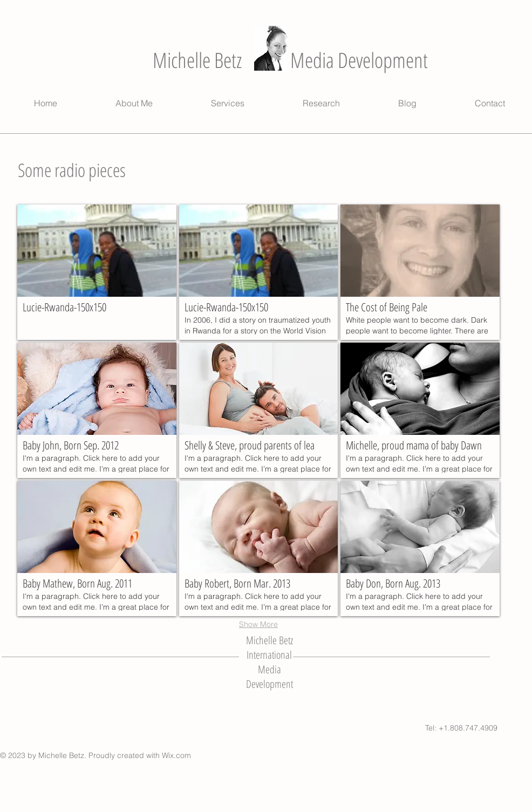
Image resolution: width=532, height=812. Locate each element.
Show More (258, 624)
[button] (97, 272)
